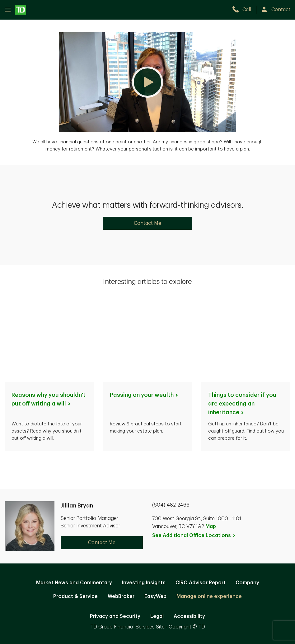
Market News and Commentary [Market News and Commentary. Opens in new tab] (74, 501)
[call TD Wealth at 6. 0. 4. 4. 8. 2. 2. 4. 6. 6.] (244, 10)
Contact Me (147, 223)
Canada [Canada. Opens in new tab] (147, 576)
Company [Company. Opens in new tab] (247, 501)
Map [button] (211, 445)
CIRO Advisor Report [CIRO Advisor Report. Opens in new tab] (201, 501)
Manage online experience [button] (209, 515)
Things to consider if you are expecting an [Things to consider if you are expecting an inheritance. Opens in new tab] (242, 322)
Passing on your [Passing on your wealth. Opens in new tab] (144, 313)
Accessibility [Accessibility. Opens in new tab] (189, 535)
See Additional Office (194, 454)
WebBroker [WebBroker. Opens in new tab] (121, 515)
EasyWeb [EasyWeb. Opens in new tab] (155, 515)
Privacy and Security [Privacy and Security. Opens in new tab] (115, 535)
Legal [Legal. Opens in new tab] (157, 535)
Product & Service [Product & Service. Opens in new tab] (75, 515)
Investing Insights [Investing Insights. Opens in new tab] (144, 501)
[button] (147, 82)
